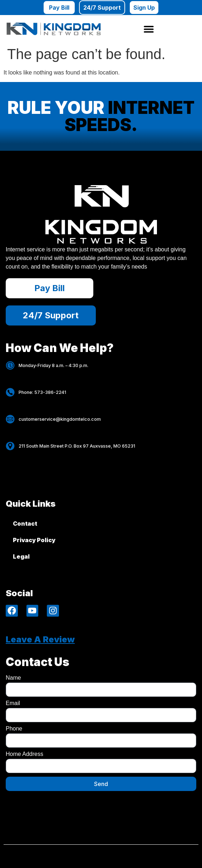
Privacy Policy (34, 540)
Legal (21, 556)
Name (13, 678)
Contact (25, 524)
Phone (14, 729)
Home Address (24, 754)
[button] (149, 29)
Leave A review (40, 639)
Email (13, 703)
